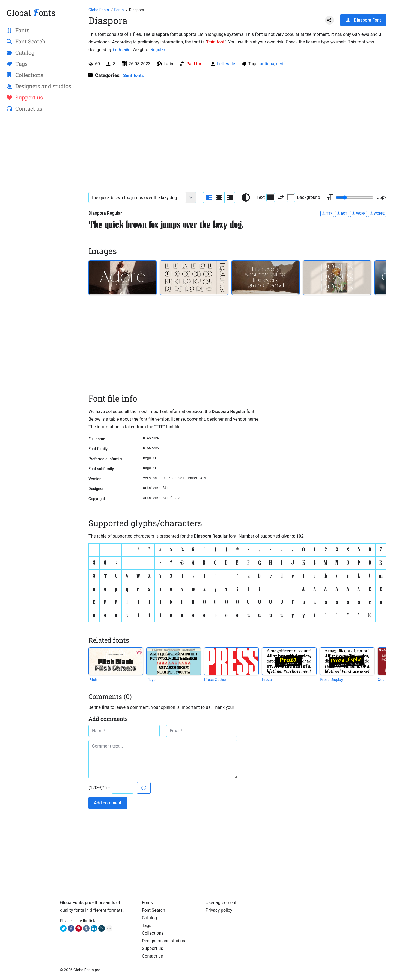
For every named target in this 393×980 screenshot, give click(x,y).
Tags (147, 926)
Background (303, 197)
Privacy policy (219, 910)
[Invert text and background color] (281, 197)
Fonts (147, 903)
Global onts (31, 13)
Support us (153, 948)
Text (266, 197)
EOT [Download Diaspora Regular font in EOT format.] (342, 213)
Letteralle (121, 50)
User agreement (221, 903)
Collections (153, 933)
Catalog (149, 918)
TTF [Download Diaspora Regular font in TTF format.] (327, 213)
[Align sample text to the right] (230, 197)
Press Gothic (215, 680)
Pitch (93, 680)
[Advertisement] (41, 205)
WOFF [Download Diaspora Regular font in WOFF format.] (358, 213)
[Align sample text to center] (219, 197)
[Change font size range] (355, 197)
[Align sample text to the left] (209, 197)
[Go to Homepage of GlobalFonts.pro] (99, 10)
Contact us (152, 956)
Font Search (154, 910)
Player (151, 680)
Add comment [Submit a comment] (108, 803)
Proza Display (331, 680)
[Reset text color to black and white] (246, 197)
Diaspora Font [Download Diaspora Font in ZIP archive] (363, 20)
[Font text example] (137, 197)
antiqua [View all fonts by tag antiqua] (267, 64)
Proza (267, 680)
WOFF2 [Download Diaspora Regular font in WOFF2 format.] (377, 213)
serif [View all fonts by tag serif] (281, 64)
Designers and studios (163, 941)
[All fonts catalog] (119, 10)
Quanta (384, 680)
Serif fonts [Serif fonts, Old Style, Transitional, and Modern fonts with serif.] (133, 76)
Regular (158, 50)
